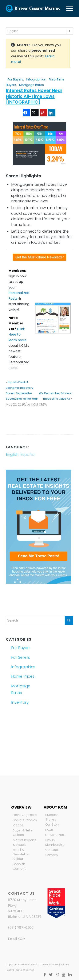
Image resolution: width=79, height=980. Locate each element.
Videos (18, 825)
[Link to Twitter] (51, 975)
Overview (21, 807)
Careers (52, 855)
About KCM (55, 807)
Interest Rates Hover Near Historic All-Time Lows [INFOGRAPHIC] (34, 96)
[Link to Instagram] (57, 975)
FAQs (49, 830)
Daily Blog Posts (25, 815)
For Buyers (15, 79)
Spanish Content (19, 866)
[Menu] (67, 8)
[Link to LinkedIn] (70, 975)
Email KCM (17, 939)
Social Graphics (25, 820)
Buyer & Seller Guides (23, 833)
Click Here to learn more (17, 335)
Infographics (36, 79)
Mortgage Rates (31, 85)
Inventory (20, 702)
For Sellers (21, 657)
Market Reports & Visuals (25, 842)
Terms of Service (24, 970)
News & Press (55, 835)
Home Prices (23, 676)
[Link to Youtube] (64, 975)
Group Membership (55, 842)
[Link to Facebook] (45, 975)
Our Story (52, 825)
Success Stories (52, 817)
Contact (52, 850)
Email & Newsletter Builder (21, 854)
